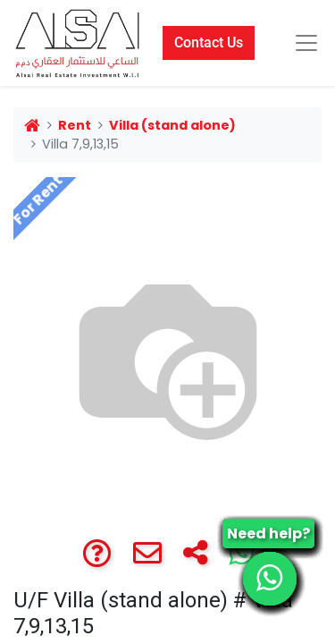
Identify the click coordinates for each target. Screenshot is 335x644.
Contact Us (209, 42)
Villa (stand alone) (172, 125)
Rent (75, 125)
